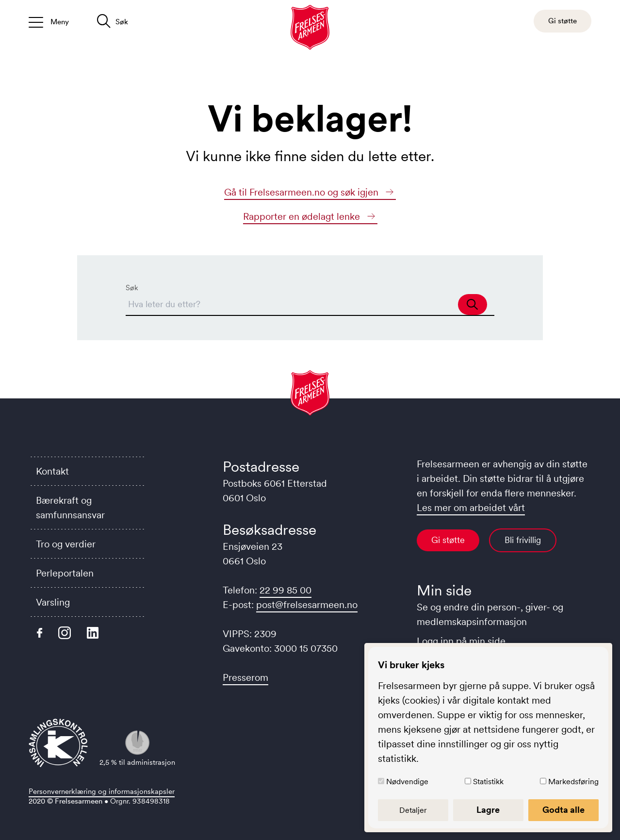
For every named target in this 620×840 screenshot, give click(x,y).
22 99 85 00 (286, 590)
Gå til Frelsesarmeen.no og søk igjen (310, 192)
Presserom (245, 677)
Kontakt (52, 471)
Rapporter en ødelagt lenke (310, 216)
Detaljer (413, 810)
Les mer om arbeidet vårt (471, 508)
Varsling (53, 602)
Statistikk (488, 781)
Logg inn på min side (461, 641)
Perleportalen (65, 573)
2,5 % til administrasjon (137, 749)
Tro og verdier (66, 544)
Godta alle (563, 810)
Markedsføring (573, 781)
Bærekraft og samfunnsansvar (70, 508)
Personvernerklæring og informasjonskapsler (102, 791)
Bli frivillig (523, 540)
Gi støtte (448, 540)
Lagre (488, 810)
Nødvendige (407, 781)
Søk (132, 288)
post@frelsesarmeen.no (307, 605)
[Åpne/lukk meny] (49, 21)
